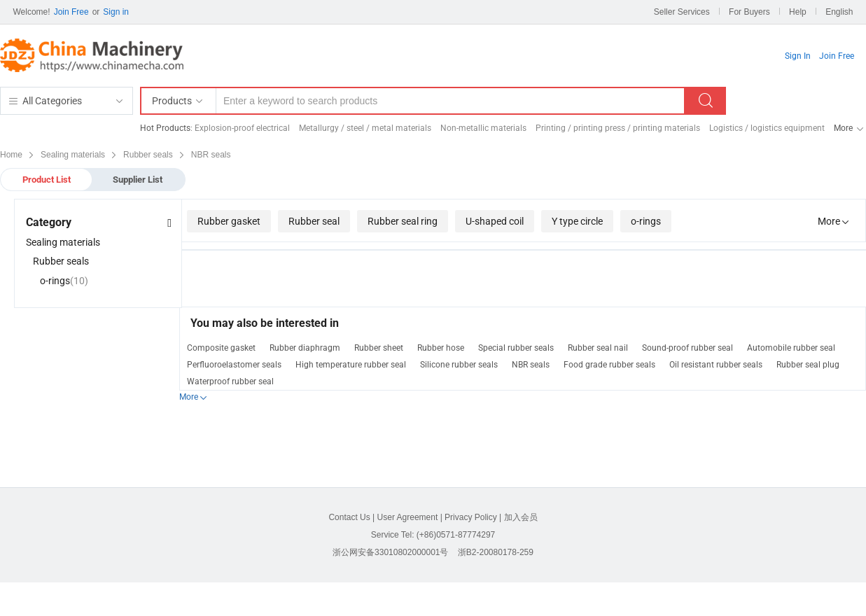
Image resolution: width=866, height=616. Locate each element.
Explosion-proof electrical (242, 128)
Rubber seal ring (403, 221)
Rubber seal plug (808, 365)
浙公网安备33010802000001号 (390, 552)
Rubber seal (314, 221)
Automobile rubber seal (791, 348)
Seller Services (682, 12)
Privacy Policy (471, 517)
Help (798, 12)
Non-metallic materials (483, 128)
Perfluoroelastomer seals (234, 365)
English (839, 12)
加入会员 (521, 517)
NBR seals (531, 365)
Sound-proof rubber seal (687, 348)
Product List (47, 180)
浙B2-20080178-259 (496, 552)
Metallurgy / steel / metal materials (365, 128)
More (843, 128)
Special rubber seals (516, 348)
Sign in (116, 12)
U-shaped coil (495, 221)
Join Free (71, 12)
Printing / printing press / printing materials (618, 128)
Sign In (798, 56)
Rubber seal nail (598, 348)
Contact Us (349, 517)
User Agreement (408, 517)
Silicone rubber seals (459, 365)
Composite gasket (221, 348)
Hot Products (165, 128)
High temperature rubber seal (351, 365)
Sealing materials (63, 242)
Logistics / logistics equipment (767, 128)
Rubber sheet (379, 348)
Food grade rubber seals (609, 365)
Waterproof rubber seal (230, 381)
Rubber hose (441, 348)
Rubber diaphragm (305, 348)
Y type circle (577, 221)
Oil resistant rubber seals (716, 365)
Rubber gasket (229, 221)
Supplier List (138, 180)
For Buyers (749, 12)
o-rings (646, 221)
